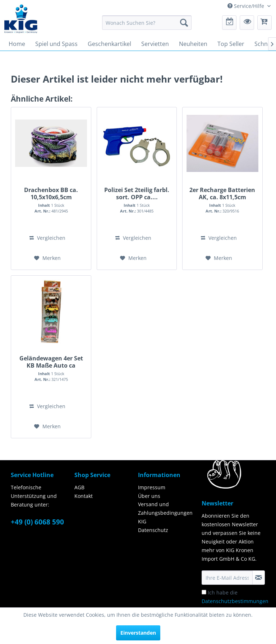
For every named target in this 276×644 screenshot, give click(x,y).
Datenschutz (153, 530)
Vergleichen (47, 238)
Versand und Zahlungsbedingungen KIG (165, 513)
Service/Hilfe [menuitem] (247, 6)
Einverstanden (138, 633)
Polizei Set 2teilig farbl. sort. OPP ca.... (137, 193)
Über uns (149, 496)
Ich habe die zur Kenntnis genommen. (235, 601)
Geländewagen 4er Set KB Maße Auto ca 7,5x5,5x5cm (51, 362)
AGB (79, 487)
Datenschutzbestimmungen (235, 601)
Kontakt (84, 496)
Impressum (152, 487)
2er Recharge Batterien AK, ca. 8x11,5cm (222, 193)
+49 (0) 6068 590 (37, 522)
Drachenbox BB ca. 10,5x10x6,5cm (51, 193)
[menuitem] (147, 23)
